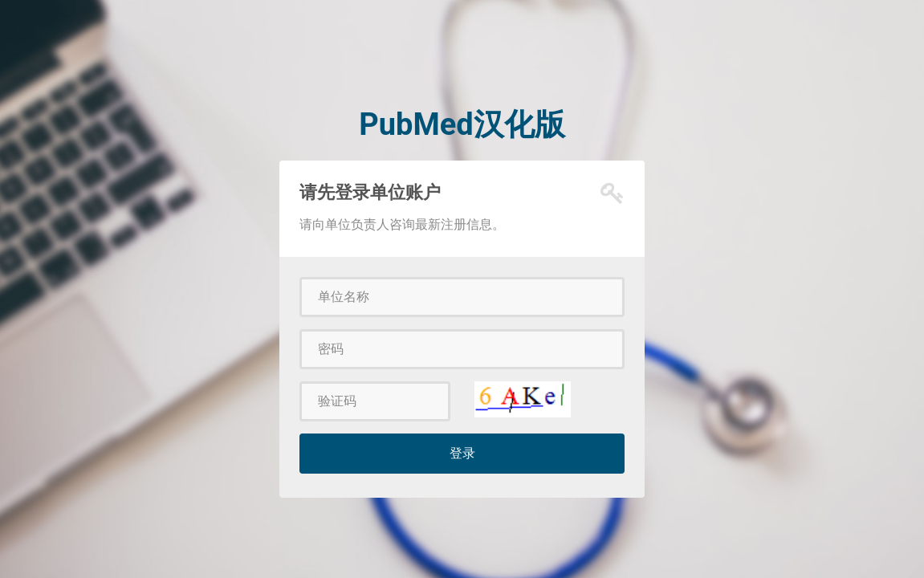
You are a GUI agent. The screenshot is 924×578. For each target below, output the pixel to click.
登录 (462, 453)
